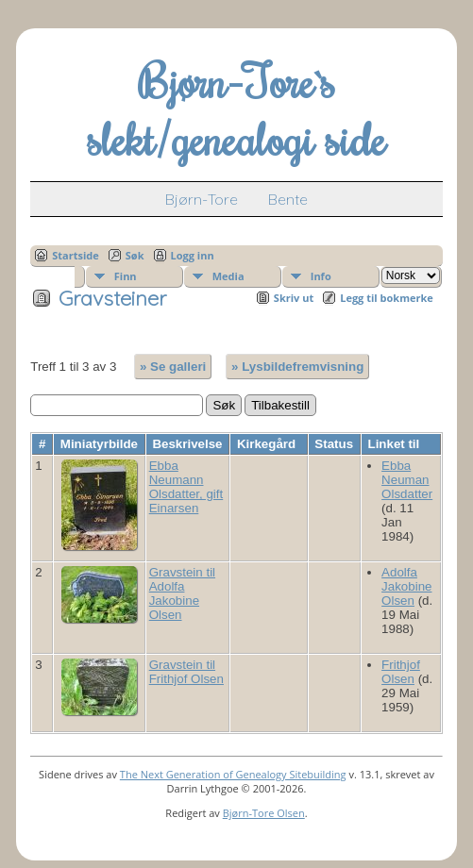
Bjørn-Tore (202, 199)
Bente (288, 199)
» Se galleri (173, 367)
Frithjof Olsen (401, 672)
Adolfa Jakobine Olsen (406, 586)
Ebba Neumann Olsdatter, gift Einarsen (186, 487)
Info (321, 276)
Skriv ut (294, 298)
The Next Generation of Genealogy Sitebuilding (233, 774)
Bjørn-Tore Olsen (264, 813)
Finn (126, 276)
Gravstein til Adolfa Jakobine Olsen (182, 593)
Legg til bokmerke (387, 298)
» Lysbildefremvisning (297, 367)
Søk (135, 255)
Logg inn (193, 255)
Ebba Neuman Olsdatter (407, 480)
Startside (76, 255)
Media (228, 276)
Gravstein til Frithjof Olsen (186, 672)
